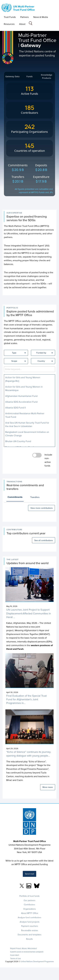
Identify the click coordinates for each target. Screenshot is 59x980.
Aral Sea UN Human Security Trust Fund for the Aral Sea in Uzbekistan (27, 424)
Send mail (29, 874)
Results (29, 939)
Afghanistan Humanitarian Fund (21, 396)
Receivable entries (30, 930)
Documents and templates (29, 935)
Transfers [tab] (35, 497)
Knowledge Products (47, 76)
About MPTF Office (30, 913)
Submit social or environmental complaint (27, 952)
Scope (14, 361)
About (22, 24)
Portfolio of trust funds (29, 896)
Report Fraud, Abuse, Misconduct (24, 948)
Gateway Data (12, 76)
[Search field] (31, 24)
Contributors (30, 905)
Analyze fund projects (30, 922)
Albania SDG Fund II (15, 408)
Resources (9, 24)
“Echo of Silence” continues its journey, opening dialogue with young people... (29, 754)
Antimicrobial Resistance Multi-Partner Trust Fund (25, 415)
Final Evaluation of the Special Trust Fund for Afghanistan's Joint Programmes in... (26, 699)
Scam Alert (15, 955)
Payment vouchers (30, 926)
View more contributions (42, 508)
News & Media (41, 17)
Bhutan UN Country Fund (18, 441)
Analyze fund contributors (29, 917)
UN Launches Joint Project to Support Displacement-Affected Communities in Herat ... (29, 613)
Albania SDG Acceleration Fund (21, 402)
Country (41, 361)
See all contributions (44, 540)
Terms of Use (15, 958)
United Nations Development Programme (37, 961)
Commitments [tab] (15, 497)
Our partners (29, 900)
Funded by (41, 353)
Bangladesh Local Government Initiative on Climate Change (27, 434)
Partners (24, 17)
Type (14, 353)
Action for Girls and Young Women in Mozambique (24, 388)
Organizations (29, 909)
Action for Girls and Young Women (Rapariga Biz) (23, 379)
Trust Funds (10, 17)
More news (48, 787)
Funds (29, 76)
